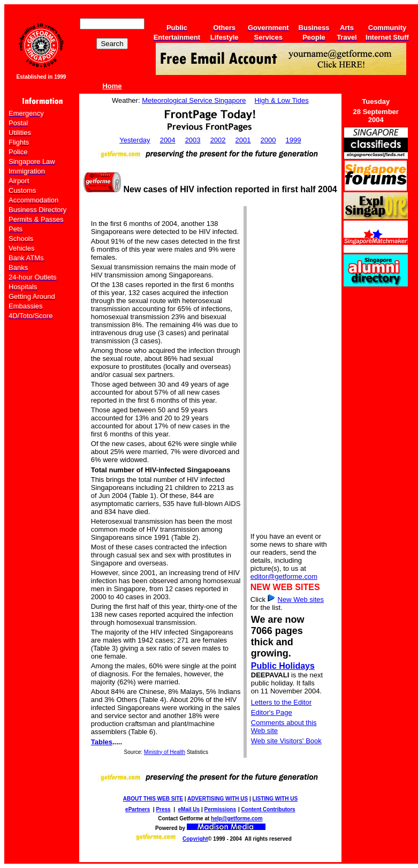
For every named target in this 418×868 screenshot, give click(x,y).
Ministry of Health (165, 752)
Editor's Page (272, 712)
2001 (243, 140)
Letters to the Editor (281, 702)
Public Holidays (283, 666)
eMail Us (189, 809)
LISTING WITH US (275, 799)
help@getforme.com (237, 818)
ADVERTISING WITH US (218, 799)
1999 (294, 140)
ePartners (138, 809)
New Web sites (301, 599)
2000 (268, 140)
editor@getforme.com (284, 576)
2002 (218, 140)
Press (163, 809)
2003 (193, 140)
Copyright (195, 839)
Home (112, 86)
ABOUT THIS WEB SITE (153, 799)
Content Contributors (268, 809)
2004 (168, 140)
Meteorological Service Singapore (194, 100)
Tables (102, 742)
